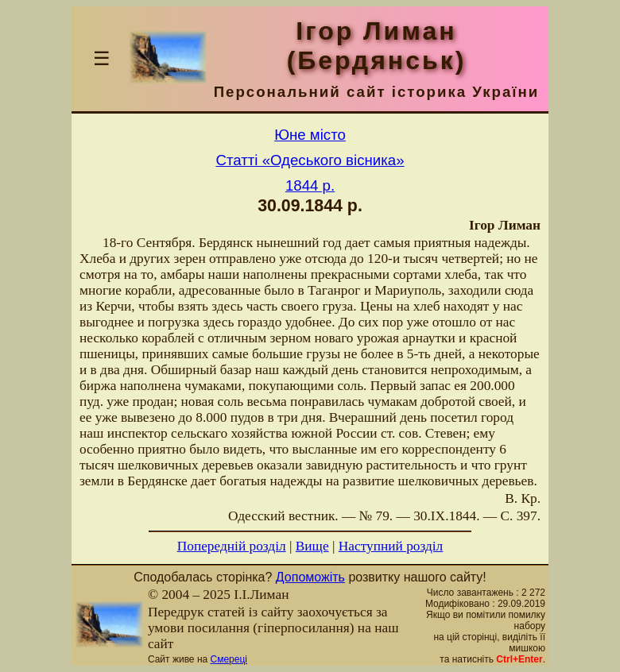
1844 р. (310, 185)
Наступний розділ (391, 546)
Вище (312, 546)
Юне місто (310, 135)
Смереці (229, 659)
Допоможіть (310, 577)
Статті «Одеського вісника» (310, 160)
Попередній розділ (232, 546)
